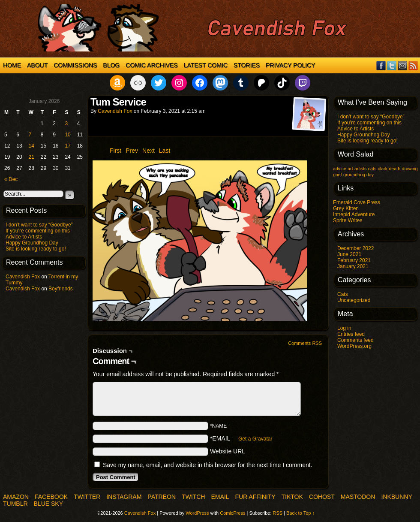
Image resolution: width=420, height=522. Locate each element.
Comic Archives (151, 65)
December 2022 (355, 248)
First (115, 151)
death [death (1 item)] (394, 169)
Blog (111, 65)
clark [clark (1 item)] (383, 169)
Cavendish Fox (23, 277)
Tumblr (15, 504)
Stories (247, 65)
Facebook (381, 65)
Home (12, 65)
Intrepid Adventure (354, 214)
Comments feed (355, 340)
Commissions (75, 65)
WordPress (197, 513)
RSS (413, 65)
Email (403, 65)
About (37, 65)
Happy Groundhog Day (32, 243)
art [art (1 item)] (350, 169)
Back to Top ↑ (300, 513)
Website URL (228, 451)
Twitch (193, 497)
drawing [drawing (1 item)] (409, 169)
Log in (344, 328)
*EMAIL (241, 438)
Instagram (124, 497)
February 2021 (354, 260)
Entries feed (351, 334)
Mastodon (358, 497)
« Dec (11, 179)
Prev (132, 151)
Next (148, 151)
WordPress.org (354, 346)
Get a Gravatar (255, 439)
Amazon (16, 497)
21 (31, 157)
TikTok (292, 497)
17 (67, 146)
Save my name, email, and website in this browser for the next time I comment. (208, 465)
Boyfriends (61, 289)
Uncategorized (354, 300)
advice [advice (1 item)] (340, 169)
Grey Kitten (346, 208)
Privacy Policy (290, 65)
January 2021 (353, 266)
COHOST (322, 497)
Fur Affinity (255, 497)
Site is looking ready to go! (36, 249)
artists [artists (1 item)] (360, 169)
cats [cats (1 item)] (372, 169)
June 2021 (349, 254)
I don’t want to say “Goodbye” (39, 225)
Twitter (392, 65)
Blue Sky (48, 504)
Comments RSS (305, 343)
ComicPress (232, 513)
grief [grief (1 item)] (337, 175)
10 (67, 135)
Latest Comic (206, 65)
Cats (343, 294)
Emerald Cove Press (357, 202)
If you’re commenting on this (38, 231)
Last (165, 151)
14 (31, 146)
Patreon (162, 497)
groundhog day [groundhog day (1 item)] (358, 175)
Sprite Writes (348, 220)
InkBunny (396, 497)
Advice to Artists (24, 237)
